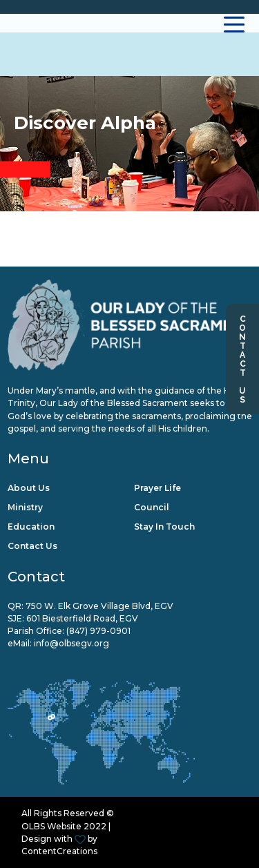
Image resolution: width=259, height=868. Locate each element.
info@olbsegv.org (71, 643)
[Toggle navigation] (234, 23)
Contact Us (242, 359)
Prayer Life (157, 488)
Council (152, 507)
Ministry (25, 507)
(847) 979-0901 (98, 631)
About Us (29, 488)
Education (31, 527)
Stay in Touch (164, 527)
